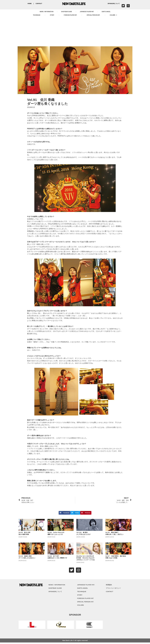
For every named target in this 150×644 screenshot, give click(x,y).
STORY (52, 15)
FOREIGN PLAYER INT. (70, 15)
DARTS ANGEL (106, 12)
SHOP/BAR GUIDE (67, 12)
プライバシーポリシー (114, 589)
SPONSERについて (56, 592)
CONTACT (39, 4)
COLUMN (113, 15)
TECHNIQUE (37, 15)
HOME (30, 4)
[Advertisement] (75, 32)
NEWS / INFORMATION (47, 12)
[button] (64, 513)
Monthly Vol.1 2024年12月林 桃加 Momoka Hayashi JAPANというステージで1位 (86, 558)
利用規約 (109, 585)
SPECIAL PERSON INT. (93, 15)
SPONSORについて (114, 4)
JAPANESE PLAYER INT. (87, 12)
